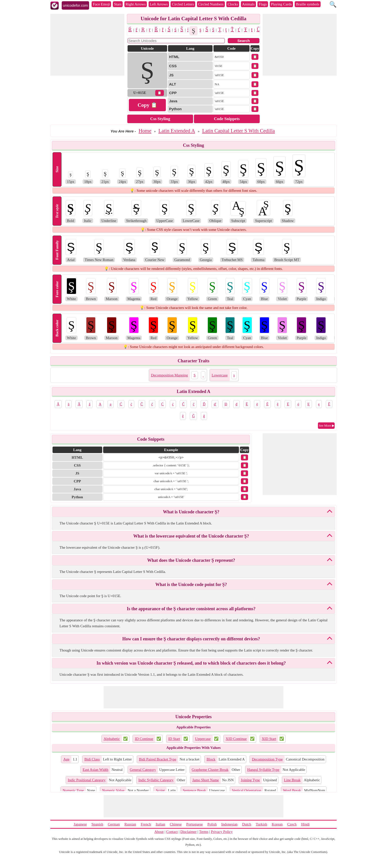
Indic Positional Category (87, 780)
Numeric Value (113, 790)
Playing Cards (281, 4)
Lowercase (220, 375)
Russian (130, 824)
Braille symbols (308, 4)
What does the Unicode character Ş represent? (191, 560)
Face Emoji (101, 4)
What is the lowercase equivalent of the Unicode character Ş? (191, 536)
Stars (118, 4)
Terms (204, 832)
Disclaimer (189, 832)
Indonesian (229, 824)
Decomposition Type (267, 759)
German (114, 824)
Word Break (292, 790)
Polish (212, 824)
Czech (292, 824)
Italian (160, 824)
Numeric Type (73, 790)
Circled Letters (183, 4)
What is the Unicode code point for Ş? (191, 585)
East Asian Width (96, 770)
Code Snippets (227, 119)
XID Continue (236, 739)
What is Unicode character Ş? (191, 512)
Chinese (176, 824)
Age (66, 759)
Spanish (97, 824)
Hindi (305, 824)
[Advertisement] (87, 45)
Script (160, 790)
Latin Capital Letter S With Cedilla (238, 131)
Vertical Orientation (247, 790)
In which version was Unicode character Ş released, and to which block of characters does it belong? (191, 663)
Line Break (292, 780)
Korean (277, 824)
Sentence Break (194, 790)
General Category (143, 770)
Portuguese (195, 824)
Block (211, 759)
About (159, 832)
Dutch (247, 824)
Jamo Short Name (205, 780)
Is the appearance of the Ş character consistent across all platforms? (191, 609)
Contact (172, 832)
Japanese (80, 824)
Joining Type (250, 780)
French (146, 824)
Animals (248, 4)
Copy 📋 (147, 105)
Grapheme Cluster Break (210, 770)
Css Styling (160, 119)
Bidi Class (92, 759)
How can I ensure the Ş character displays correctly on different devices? (191, 639)
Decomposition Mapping (170, 375)
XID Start (269, 739)
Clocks (233, 4)
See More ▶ (327, 425)
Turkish (261, 824)
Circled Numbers (211, 4)
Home (145, 131)
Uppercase (203, 739)
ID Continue (144, 739)
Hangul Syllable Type (263, 770)
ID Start (174, 739)
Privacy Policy (222, 832)
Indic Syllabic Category (156, 780)
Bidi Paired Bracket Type (158, 759)
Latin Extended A (177, 131)
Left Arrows (159, 4)
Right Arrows (136, 4)
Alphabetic (112, 739)
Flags (263, 4)
